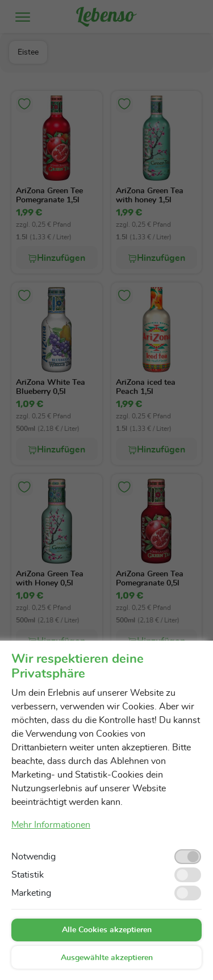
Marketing (31, 893)
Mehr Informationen (51, 825)
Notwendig (34, 857)
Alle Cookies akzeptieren (107, 930)
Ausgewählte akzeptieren (107, 958)
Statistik (28, 875)
